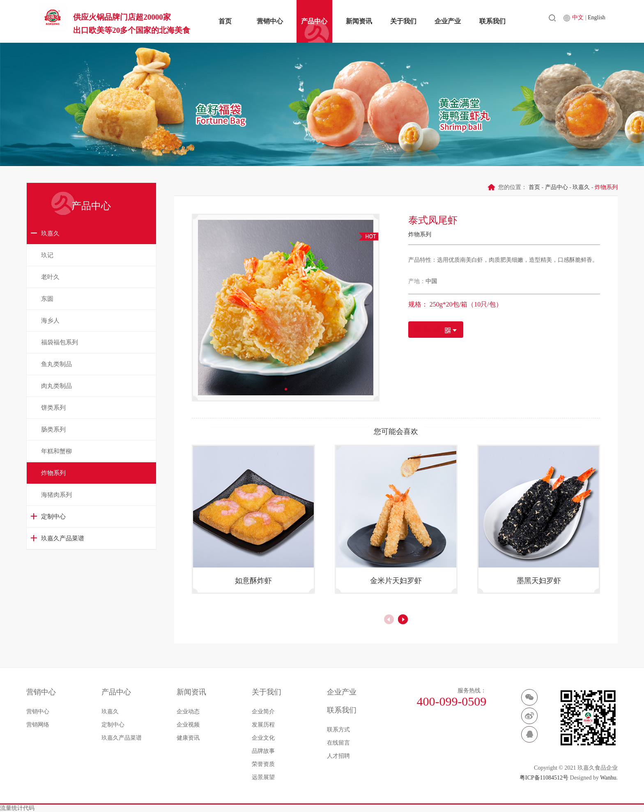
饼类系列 (53, 408)
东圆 (47, 299)
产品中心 (314, 21)
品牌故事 (263, 751)
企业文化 (263, 738)
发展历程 (263, 725)
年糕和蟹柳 (56, 451)
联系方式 (338, 730)
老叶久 (50, 277)
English (609, 21)
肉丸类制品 (56, 386)
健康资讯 (188, 738)
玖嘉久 (50, 233)
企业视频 (188, 725)
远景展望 (263, 777)
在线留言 (338, 743)
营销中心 (267, 21)
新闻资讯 (361, 21)
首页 (221, 21)
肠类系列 (53, 429)
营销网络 (38, 725)
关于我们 (407, 21)
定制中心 (53, 517)
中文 (591, 21)
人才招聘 (338, 756)
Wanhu (608, 778)
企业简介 (263, 712)
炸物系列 (53, 473)
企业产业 (453, 21)
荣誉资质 (263, 764)
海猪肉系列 (56, 495)
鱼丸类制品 (56, 364)
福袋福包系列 (60, 342)
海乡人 (50, 321)
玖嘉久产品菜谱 (63, 538)
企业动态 (188, 712)
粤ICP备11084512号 (544, 778)
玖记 (47, 255)
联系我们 (500, 21)
